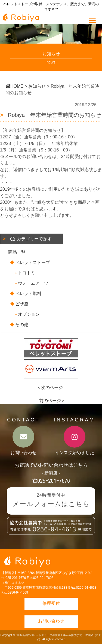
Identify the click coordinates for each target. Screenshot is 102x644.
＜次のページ (50, 388)
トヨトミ (24, 273)
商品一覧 (17, 252)
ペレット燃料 (26, 294)
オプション (27, 314)
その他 (20, 325)
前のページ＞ (52, 401)
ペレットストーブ (30, 262)
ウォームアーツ (31, 283)
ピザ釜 (20, 304)
